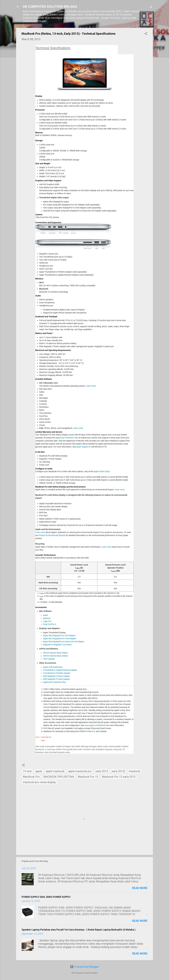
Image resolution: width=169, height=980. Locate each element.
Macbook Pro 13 (88, 777)
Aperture (47, 618)
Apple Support (82, 447)
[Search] (151, 7)
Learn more (91, 386)
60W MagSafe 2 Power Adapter (57, 676)
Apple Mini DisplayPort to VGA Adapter (60, 639)
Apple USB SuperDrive (53, 667)
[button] (146, 34)
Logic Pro (47, 621)
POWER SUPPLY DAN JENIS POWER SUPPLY (46, 897)
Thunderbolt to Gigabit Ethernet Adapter (60, 670)
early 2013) (118, 771)
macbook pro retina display (39, 782)
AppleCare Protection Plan (67, 438)
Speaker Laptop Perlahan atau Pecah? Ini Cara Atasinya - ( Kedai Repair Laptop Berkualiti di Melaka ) (79, 930)
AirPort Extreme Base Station (56, 656)
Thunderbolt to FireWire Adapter (57, 673)
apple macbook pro (80, 771)
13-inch (27, 771)
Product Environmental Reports (52, 535)
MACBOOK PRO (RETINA (59, 777)
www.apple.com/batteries (95, 725)
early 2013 (102, 771)
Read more (140, 888)
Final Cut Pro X (50, 624)
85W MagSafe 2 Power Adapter (57, 679)
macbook (135, 771)
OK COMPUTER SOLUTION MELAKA (50, 7)
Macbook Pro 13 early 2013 (119, 777)
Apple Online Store (102, 471)
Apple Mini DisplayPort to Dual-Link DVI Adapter (64, 642)
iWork (46, 615)
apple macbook (55, 771)
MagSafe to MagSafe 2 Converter (57, 645)
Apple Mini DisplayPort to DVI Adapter (59, 636)
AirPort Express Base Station (55, 653)
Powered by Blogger (84, 967)
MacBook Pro (31, 777)
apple (39, 771)
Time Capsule (49, 659)
